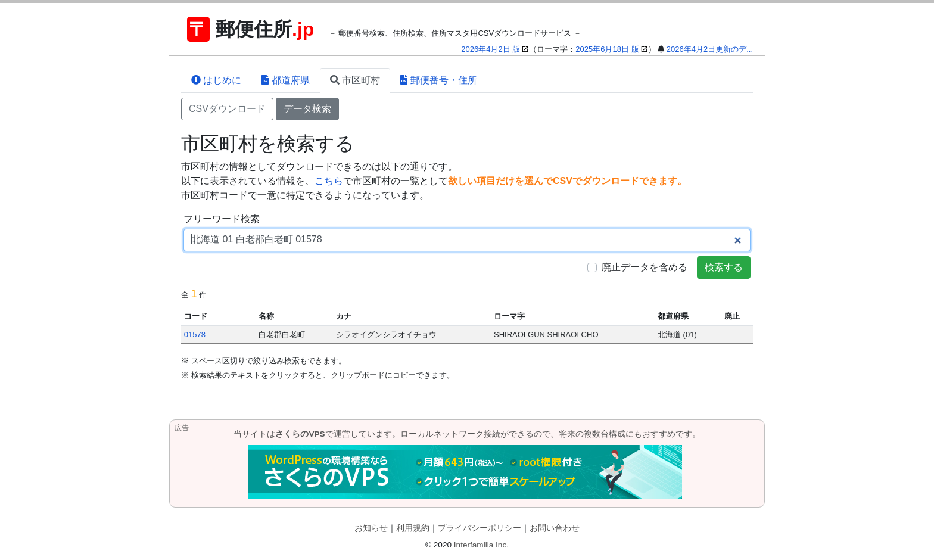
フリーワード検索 (222, 219)
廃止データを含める (645, 267)
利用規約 (413, 528)
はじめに (216, 80)
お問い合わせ (555, 528)
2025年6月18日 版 (607, 49)
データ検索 (307, 109)
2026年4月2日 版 (491, 49)
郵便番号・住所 (438, 80)
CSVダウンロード (227, 109)
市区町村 (355, 80)
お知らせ (371, 528)
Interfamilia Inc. (481, 545)
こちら (329, 181)
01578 (195, 335)
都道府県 (285, 80)
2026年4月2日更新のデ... (710, 49)
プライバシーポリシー (480, 528)
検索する (724, 267)
